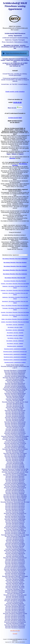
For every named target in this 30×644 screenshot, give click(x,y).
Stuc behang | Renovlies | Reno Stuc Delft (15, 278)
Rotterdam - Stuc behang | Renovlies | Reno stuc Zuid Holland (15, 290)
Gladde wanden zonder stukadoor (15, 92)
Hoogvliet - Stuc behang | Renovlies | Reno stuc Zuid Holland (15, 312)
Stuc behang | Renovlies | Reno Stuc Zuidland (15, 266)
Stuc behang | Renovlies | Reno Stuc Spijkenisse (15, 270)
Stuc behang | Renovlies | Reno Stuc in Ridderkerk (15, 259)
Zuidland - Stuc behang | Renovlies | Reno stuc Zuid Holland (15, 322)
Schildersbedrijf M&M (15, 118)
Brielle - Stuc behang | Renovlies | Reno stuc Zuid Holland (15, 319)
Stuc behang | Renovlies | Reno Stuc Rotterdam (15, 281)
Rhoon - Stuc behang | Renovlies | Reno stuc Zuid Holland (15, 306)
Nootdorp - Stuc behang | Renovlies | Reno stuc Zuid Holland (15, 284)
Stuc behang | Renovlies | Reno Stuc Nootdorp (15, 262)
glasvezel (12, 158)
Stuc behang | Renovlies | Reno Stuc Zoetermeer (15, 274)
